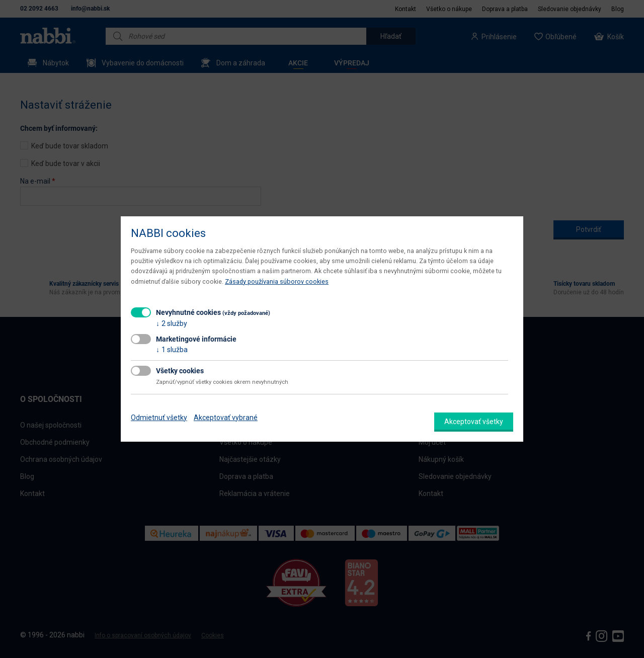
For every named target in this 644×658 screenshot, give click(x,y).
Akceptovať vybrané (226, 418)
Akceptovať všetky (474, 422)
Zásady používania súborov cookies (277, 281)
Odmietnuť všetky (159, 418)
